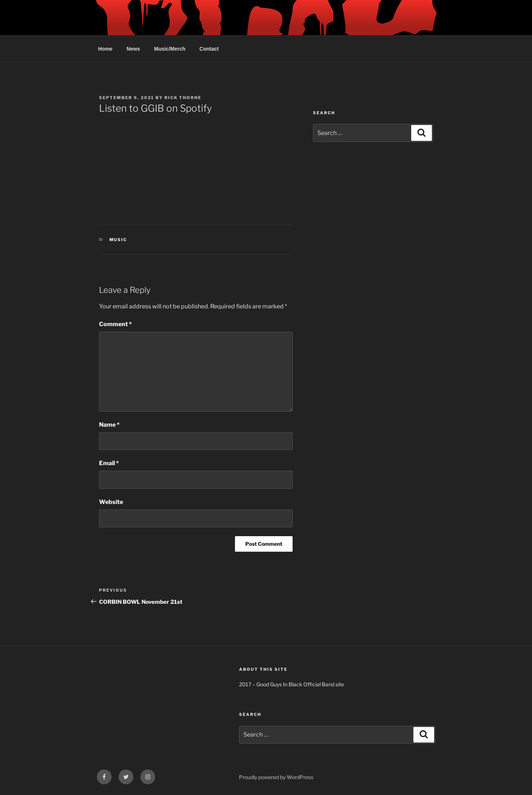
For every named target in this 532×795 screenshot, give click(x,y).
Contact (209, 49)
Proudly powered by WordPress (276, 777)
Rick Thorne (183, 98)
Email (109, 463)
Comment (115, 324)
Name (109, 425)
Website (111, 502)
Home (105, 49)
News (133, 49)
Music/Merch (170, 49)
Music (118, 240)
